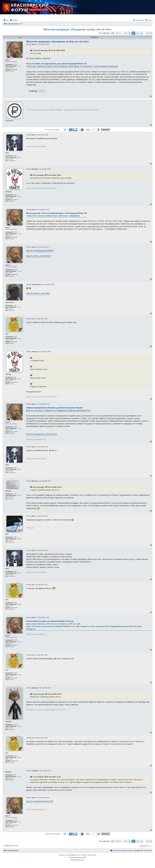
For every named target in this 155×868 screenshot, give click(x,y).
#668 (28, 352)
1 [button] (120, 33)
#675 (28, 618)
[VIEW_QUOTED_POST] (50, 51)
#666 (28, 285)
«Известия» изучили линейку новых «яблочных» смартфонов (56, 215)
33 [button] (129, 33)
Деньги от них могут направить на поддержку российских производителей (58, 409)
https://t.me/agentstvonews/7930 (40, 801)
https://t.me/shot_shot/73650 (38, 293)
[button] (113, 33)
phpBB (73, 855)
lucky (35, 487)
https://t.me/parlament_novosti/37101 (42, 434)
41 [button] (147, 33)
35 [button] (138, 33)
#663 (28, 169)
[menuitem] (6, 20)
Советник (36, 50)
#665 (28, 247)
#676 (28, 655)
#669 (28, 404)
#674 (28, 585)
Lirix (34, 777)
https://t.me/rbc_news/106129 (38, 256)
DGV (34, 175)
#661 (28, 44)
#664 (28, 210)
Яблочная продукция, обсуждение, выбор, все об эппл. (77, 29)
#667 (28, 319)
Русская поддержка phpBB (77, 857)
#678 (28, 738)
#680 (28, 798)
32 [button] (125, 33)
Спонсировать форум (53, 130)
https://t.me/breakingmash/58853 (40, 251)
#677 (28, 688)
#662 (28, 135)
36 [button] (142, 33)
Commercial (9, 121)
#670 (28, 447)
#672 (28, 516)
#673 (28, 550)
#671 (28, 481)
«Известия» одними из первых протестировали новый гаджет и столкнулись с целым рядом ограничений (72, 65)
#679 (28, 771)
